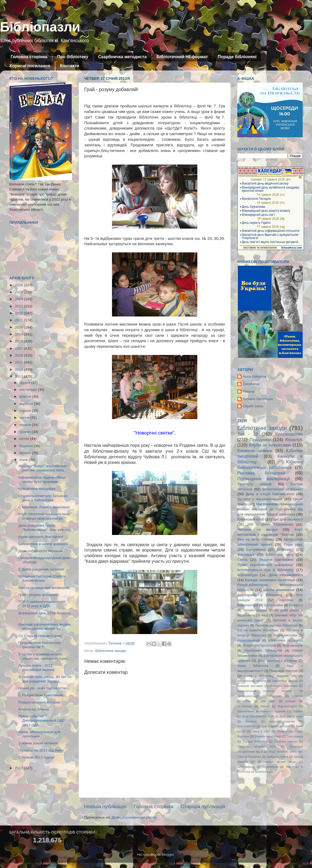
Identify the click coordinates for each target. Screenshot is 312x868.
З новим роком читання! (38, 743)
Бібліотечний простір (251, 681)
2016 (19, 355)
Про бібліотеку (73, 57)
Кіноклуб (294, 440)
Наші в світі (261, 731)
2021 (19, 320)
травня (25, 432)
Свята (242, 560)
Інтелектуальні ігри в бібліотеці (265, 570)
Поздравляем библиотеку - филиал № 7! (41, 645)
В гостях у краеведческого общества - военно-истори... (44, 656)
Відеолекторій (248, 605)
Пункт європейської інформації (265, 565)
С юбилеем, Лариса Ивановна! (44, 507)
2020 (19, 327)
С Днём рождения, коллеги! (41, 569)
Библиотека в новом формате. (44, 544)
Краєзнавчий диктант (276, 726)
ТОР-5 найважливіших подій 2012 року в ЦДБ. (42, 604)
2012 (19, 768)
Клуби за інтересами (270, 445)
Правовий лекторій (284, 671)
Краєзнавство (289, 434)
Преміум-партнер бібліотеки (277, 625)
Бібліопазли (40, 27)
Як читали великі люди (277, 762)
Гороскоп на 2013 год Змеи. (41, 750)
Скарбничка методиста (122, 57)
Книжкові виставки (250, 686)
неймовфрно (246, 767)
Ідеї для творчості (288, 519)
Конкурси (296, 605)
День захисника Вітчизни (277, 661)
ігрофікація (245, 706)
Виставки (286, 600)
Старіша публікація (203, 806)
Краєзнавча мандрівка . (38, 489)
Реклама (276, 696)
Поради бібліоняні (237, 57)
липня (25, 418)
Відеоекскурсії (287, 706)
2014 (19, 370)
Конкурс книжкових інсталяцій (270, 580)
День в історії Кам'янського (270, 494)
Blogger (168, 855)
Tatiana (249, 391)
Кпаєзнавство (246, 726)
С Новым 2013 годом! (36, 757)
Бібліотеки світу (280, 555)
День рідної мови (291, 716)
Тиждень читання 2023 (257, 746)
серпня (26, 411)
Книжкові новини (255, 451)
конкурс (291, 701)
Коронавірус (247, 575)
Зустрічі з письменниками (260, 499)
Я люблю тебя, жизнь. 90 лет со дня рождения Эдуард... (45, 679)
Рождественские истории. (40, 702)
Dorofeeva (251, 384)
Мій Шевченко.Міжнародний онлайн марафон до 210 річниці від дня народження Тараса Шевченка (270, 509)
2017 (19, 348)
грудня (25, 383)
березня (27, 446)
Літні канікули (292, 646)
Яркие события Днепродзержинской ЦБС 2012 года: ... (42, 720)
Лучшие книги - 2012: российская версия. (37, 668)
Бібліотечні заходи (110, 651)
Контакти (70, 66)
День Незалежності (286, 575)
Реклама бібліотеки (261, 473)
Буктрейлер (256, 550)
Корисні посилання (30, 66)
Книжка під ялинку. (34, 709)
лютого (25, 453)
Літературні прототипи (259, 646)
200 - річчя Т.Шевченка (270, 524)
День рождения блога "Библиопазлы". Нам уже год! (45, 528)
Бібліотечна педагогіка (285, 640)
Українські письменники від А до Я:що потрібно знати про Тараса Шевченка (270, 752)
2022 (19, 313)
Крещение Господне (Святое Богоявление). (42, 578)
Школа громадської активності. (44, 588)
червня (26, 425)
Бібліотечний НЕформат (182, 57)
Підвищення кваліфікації (264, 479)
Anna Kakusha (254, 376)
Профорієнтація (248, 696)
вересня (27, 404)
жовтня (26, 396)
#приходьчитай (249, 640)
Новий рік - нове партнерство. (43, 688)
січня (24, 460)
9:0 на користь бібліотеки (258, 630)
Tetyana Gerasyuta (258, 399)
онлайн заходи (255, 610)
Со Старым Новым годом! (40, 636)
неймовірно (270, 767)
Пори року (293, 544)
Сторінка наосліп (286, 741)
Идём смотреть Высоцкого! (41, 537)
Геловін (298, 711)
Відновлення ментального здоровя (261, 711)
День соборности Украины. (41, 551)
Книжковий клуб (251, 519)
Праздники (260, 440)
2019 (19, 334)
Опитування (295, 736)
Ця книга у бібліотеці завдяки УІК (267, 676)
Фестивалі (246, 555)
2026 (19, 285)
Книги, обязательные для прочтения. (39, 734)
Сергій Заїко (253, 406)
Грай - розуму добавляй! (39, 595)
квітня (25, 439)
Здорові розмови (282, 721)
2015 (19, 362)
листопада (29, 390)
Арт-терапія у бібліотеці (260, 595)
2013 (19, 376)
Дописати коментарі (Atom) (134, 817)
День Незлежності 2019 (258, 716)
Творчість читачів (254, 484)
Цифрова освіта (277, 757)
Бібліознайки (273, 605)
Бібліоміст (285, 550)
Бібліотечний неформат (283, 489)
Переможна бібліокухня (263, 651)
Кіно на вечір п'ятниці (256, 539)
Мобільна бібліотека (283, 686)
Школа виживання (279, 590)
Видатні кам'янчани (276, 560)
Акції (265, 615)
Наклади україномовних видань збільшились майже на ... (45, 626)
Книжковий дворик (285, 681)
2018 (19, 341)
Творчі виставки (285, 635)
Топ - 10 (248, 434)
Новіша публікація (105, 806)
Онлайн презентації (268, 736)
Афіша (265, 706)
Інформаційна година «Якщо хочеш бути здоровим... (42, 480)
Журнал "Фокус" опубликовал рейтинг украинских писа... (43, 468)
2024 (19, 299)
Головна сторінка (29, 57)
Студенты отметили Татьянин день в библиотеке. (43, 498)
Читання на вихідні (257, 529)
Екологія (251, 721)
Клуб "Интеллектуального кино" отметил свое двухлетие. (45, 516)
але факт (268, 701)
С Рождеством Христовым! (41, 695)
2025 (19, 292)
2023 (19, 306)
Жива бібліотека (253, 666)
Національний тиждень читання (265, 691)
